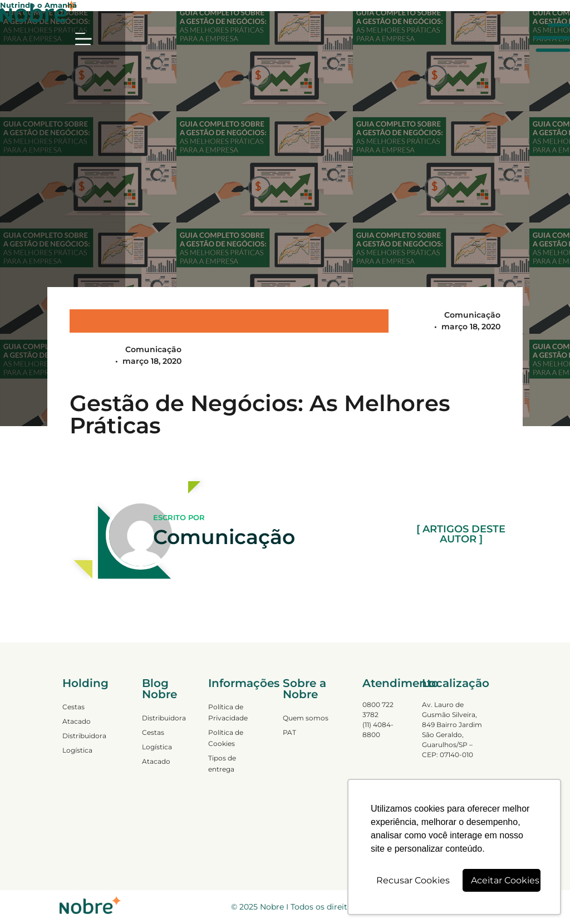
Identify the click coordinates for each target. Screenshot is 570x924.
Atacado (77, 721)
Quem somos (306, 718)
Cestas (73, 707)
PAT (289, 732)
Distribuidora (84, 736)
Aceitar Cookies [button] (505, 880)
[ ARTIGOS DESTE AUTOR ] (461, 535)
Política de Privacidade (228, 712)
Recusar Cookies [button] (413, 880)
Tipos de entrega (222, 764)
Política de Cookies (226, 738)
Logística (77, 750)
